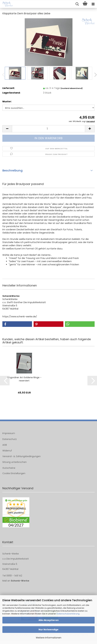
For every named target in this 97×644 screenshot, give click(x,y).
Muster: (7, 101)
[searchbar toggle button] (77, 4)
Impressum (9, 433)
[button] (7, 129)
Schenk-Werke (20, 581)
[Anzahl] (48, 129)
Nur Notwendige (48, 630)
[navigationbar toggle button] (93, 4)
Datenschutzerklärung (68, 614)
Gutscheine (9, 468)
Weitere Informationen (49, 638)
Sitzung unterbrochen (14, 462)
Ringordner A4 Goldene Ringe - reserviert (24, 379)
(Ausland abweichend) (72, 88)
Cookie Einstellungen (14, 473)
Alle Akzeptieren (49, 620)
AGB (5, 445)
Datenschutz (10, 439)
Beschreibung (13, 170)
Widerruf (7, 451)
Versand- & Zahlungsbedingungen (22, 456)
